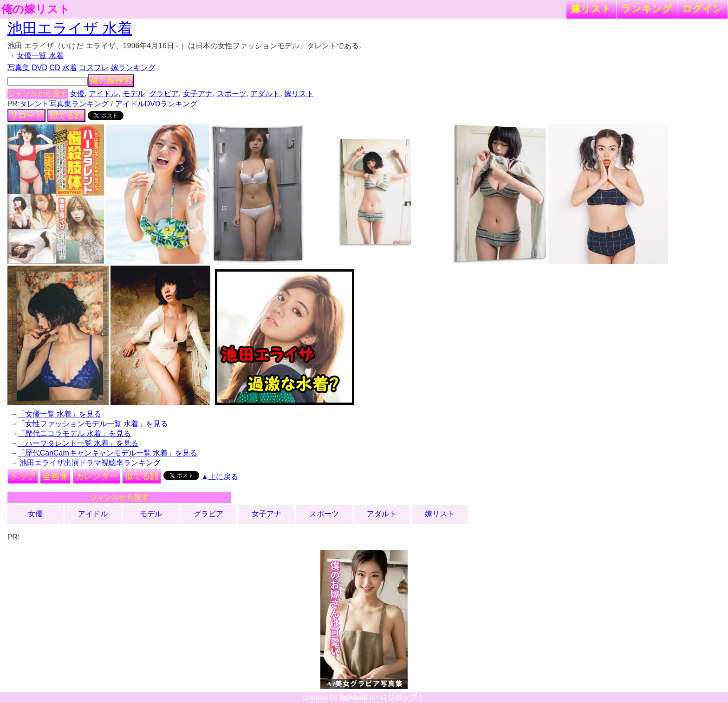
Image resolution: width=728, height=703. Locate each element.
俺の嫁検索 (111, 81)
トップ (23, 476)
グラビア (164, 94)
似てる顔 (66, 116)
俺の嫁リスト (36, 9)
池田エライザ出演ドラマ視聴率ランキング (90, 463)
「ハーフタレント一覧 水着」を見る (78, 443)
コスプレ (94, 68)
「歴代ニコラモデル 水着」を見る (74, 433)
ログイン (702, 9)
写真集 (19, 68)
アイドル (104, 94)
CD (55, 68)
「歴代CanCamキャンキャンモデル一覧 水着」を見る (108, 453)
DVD (39, 68)
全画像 (55, 476)
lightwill (354, 697)
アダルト (265, 94)
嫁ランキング (133, 68)
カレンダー (97, 476)
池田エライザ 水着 (70, 28)
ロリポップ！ (402, 697)
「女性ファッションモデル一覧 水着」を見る (93, 424)
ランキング (647, 9)
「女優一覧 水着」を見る (59, 414)
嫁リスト (591, 9)
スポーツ (232, 94)
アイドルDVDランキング (156, 104)
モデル (134, 94)
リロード (26, 116)
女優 (77, 94)
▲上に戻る (220, 477)
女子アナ (198, 94)
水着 (70, 68)
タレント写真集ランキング (64, 104)
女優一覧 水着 (40, 55)
